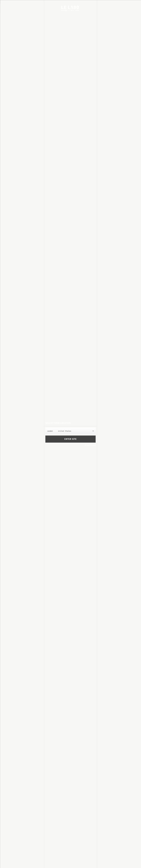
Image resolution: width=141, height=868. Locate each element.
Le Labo (70, 8)
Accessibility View (90, 445)
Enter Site (70, 439)
